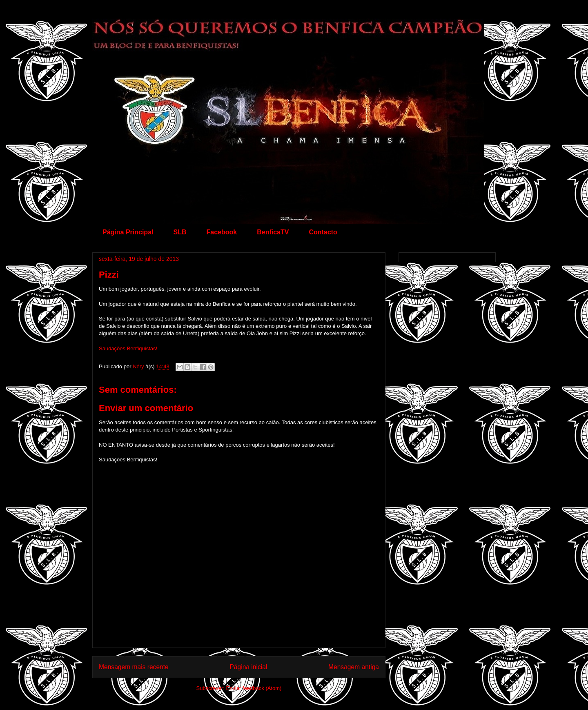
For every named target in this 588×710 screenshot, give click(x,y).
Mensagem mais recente (134, 667)
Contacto (323, 232)
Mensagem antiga (354, 667)
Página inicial (248, 667)
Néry (139, 366)
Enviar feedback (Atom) (254, 688)
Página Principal (128, 232)
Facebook (222, 232)
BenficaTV (273, 232)
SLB (180, 232)
